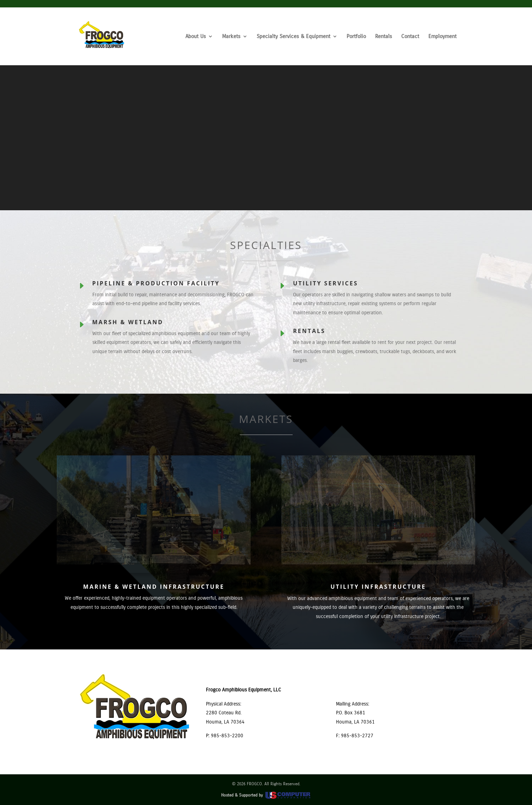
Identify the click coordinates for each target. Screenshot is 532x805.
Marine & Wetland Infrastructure (154, 587)
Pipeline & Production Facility (156, 283)
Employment (442, 37)
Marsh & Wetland (128, 322)
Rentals (384, 37)
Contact (410, 37)
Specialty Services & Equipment (293, 37)
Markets (231, 37)
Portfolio (356, 37)
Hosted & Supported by (266, 795)
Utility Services (325, 283)
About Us (196, 37)
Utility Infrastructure (378, 587)
